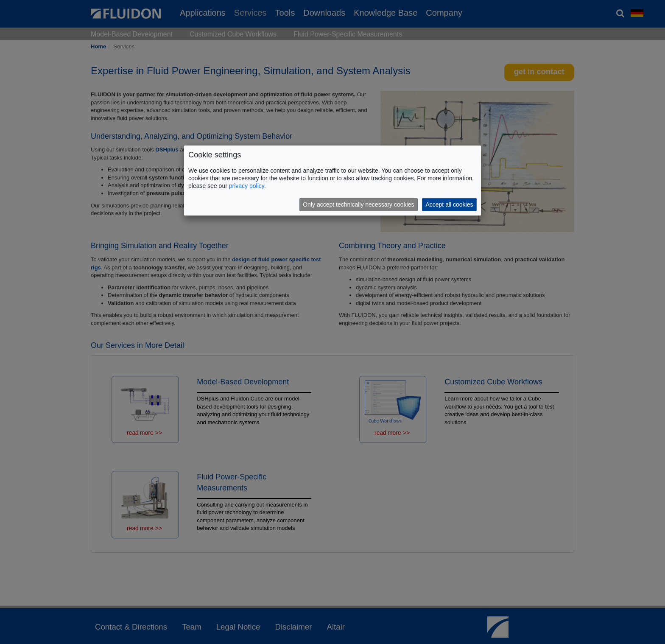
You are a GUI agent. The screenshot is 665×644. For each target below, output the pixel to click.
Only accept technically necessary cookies (358, 204)
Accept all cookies (449, 204)
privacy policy (247, 186)
